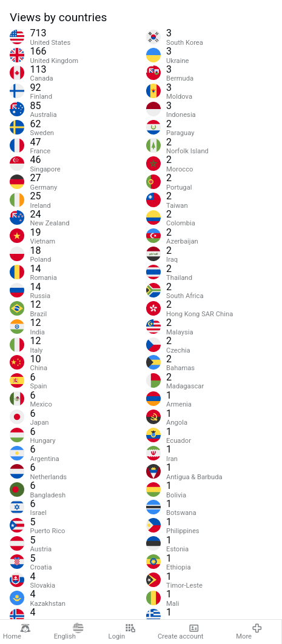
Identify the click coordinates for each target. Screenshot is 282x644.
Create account (181, 632)
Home (17, 632)
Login (122, 632)
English (69, 632)
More (249, 632)
